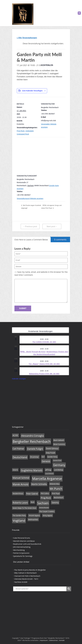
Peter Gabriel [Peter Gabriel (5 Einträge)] (32, 494)
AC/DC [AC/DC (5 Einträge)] (16, 435)
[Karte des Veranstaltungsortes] (41, 154)
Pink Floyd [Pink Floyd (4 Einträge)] (56, 493)
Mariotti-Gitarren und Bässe (24, 541)
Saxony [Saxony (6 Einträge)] (55, 502)
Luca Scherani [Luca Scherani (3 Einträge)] (49, 474)
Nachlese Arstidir (21, 582)
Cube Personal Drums (22, 538)
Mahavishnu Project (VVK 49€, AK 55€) (44, 374)
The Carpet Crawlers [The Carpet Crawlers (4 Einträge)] (47, 511)
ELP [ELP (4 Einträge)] (43, 457)
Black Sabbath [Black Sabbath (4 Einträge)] (59, 440)
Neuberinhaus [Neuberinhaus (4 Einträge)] (18, 493)
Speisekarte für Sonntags (23, 556)
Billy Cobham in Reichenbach (25, 573)
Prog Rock (21, 131)
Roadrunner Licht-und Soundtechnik (27, 544)
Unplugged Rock (23, 134)
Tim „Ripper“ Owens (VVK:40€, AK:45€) (44, 364)
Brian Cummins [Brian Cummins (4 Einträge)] (59, 444)
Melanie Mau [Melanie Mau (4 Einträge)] (55, 484)
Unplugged (29, 131)
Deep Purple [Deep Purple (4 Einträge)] (51, 453)
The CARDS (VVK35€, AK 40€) (44, 342)
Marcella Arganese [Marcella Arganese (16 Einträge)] (47, 479)
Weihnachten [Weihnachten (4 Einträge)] (33, 519)
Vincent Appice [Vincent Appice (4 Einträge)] (34, 515)
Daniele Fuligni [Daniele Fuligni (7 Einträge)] (35, 449)
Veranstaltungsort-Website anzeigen (30, 199)
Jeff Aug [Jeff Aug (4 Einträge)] (48, 470)
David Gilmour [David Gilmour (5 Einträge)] (52, 448)
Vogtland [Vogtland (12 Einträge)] (19, 521)
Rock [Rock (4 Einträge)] (33, 502)
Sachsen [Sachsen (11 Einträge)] (43, 503)
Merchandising (19, 550)
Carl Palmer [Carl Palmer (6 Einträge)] (18, 449)
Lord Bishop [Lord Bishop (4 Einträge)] (59, 470)
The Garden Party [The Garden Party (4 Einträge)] (19, 515)
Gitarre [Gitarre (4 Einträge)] (15, 470)
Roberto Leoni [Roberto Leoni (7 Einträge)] (20, 503)
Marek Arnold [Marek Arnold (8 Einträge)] (21, 484)
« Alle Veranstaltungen (27, 38)
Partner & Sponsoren (21, 553)
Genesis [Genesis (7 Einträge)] (46, 461)
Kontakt (62, 640)
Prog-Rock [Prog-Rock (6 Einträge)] (46, 498)
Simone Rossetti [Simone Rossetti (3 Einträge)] (44, 508)
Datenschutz (53, 640)
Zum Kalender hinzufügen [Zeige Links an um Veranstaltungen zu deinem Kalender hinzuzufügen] (32, 91)
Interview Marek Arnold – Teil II (26, 579)
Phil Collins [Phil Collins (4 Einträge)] (45, 493)
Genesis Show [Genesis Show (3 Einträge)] (57, 460)
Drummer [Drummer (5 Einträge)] (34, 457)
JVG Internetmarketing (22, 547)
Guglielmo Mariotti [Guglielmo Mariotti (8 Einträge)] (32, 470)
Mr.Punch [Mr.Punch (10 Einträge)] (56, 489)
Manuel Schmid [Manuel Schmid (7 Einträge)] (21, 478)
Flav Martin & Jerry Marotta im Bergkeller (30, 570)
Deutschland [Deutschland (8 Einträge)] (20, 457)
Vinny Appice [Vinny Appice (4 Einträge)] (48, 515)
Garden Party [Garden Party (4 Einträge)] (52, 457)
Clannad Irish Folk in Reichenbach (27, 576)
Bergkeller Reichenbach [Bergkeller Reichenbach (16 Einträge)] (32, 441)
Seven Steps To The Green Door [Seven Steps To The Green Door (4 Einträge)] (24, 508)
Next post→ (52, 226)
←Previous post (30, 226)
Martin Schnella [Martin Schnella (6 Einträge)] (39, 484)
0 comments (59, 239)
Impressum (44, 640)
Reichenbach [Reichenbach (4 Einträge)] (59, 498)
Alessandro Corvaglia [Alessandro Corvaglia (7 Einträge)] (32, 436)
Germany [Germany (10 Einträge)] (59, 465)
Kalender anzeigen (19, 379)
